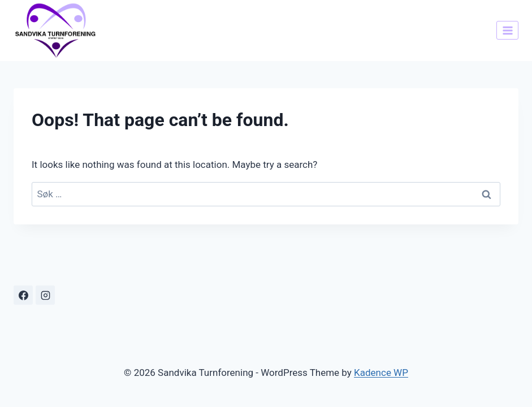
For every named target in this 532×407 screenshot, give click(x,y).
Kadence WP (381, 373)
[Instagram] (45, 295)
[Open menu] (507, 30)
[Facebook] (23, 295)
